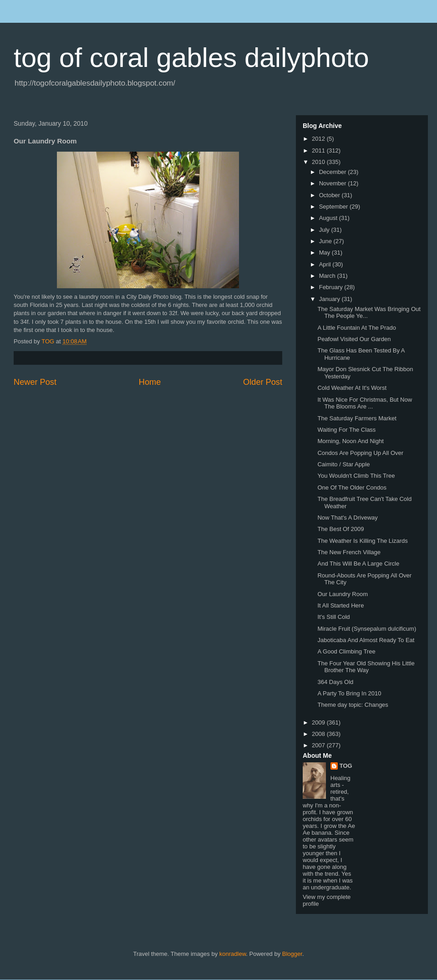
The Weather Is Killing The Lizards (362, 541)
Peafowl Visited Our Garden (354, 339)
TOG (346, 766)
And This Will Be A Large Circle (358, 564)
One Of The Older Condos (352, 487)
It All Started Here (340, 605)
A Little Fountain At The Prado (357, 328)
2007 (319, 745)
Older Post (263, 382)
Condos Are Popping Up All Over (360, 453)
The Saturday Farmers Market (357, 418)
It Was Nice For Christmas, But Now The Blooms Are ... (365, 403)
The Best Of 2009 (340, 529)
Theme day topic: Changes (353, 705)
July (325, 230)
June (326, 241)
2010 (319, 162)
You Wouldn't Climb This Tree (356, 476)
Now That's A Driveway (347, 518)
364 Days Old (335, 682)
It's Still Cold (333, 617)
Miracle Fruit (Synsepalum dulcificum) (367, 629)
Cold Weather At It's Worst (352, 388)
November (334, 183)
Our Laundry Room (343, 594)
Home (150, 382)
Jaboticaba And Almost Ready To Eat (366, 640)
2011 (319, 151)
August (329, 218)
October (330, 195)
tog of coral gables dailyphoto (191, 58)
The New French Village (349, 552)
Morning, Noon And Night (350, 441)
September (334, 207)
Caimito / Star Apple (343, 464)
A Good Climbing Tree (346, 651)
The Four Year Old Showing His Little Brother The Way (366, 667)
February (332, 287)
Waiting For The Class (346, 430)
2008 (319, 734)
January (330, 299)
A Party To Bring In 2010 (349, 693)
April (326, 264)
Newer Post (35, 382)
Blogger (292, 954)
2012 (319, 139)
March (328, 276)
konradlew (233, 954)
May (325, 253)
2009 (319, 722)
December (334, 172)
